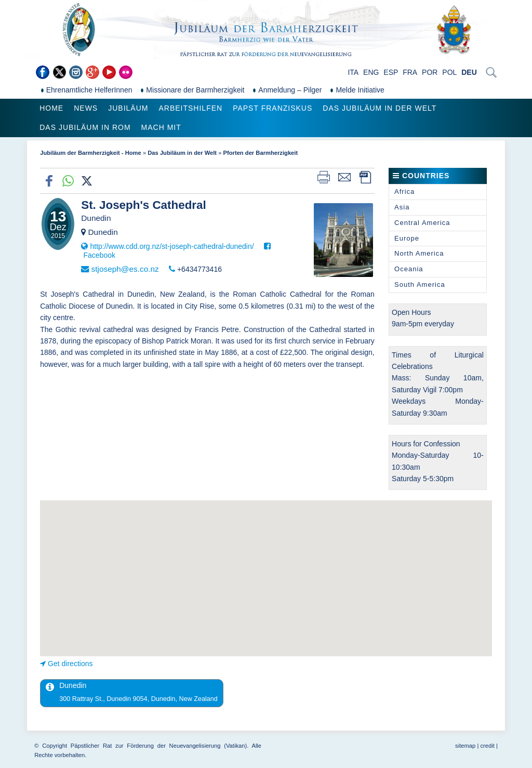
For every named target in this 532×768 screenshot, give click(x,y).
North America (419, 253)
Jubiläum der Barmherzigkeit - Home (91, 153)
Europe (407, 238)
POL (449, 72)
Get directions (70, 664)
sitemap (465, 746)
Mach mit (161, 127)
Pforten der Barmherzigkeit (261, 153)
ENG (371, 72)
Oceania (409, 269)
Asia (402, 207)
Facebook (99, 255)
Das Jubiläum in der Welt (380, 108)
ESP (391, 72)
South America (420, 284)
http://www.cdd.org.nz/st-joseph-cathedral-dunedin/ (172, 246)
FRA (410, 72)
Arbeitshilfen (190, 108)
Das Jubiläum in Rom (85, 127)
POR (430, 72)
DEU (469, 72)
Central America (422, 223)
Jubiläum (128, 108)
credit (487, 746)
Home (51, 108)
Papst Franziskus (272, 108)
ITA (353, 72)
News (86, 108)
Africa (404, 191)
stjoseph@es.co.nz (125, 269)
